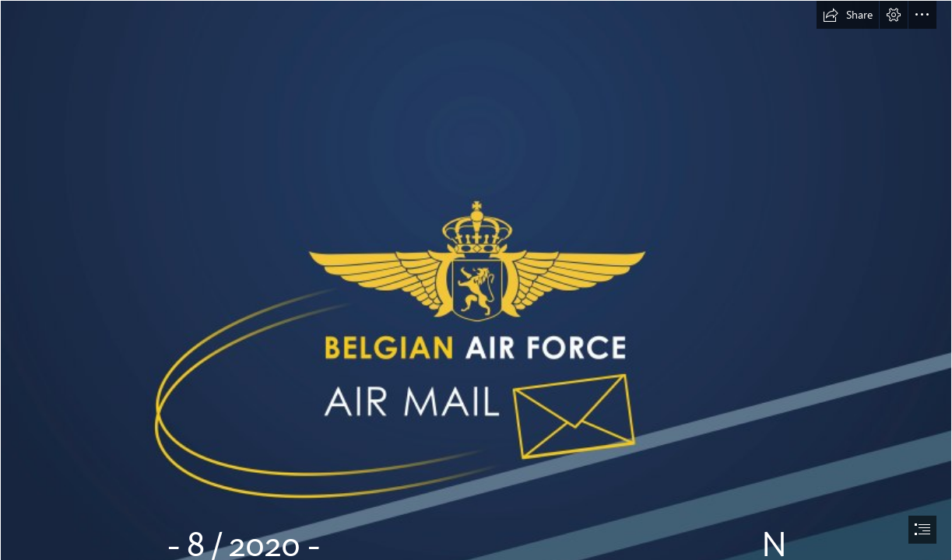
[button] (848, 15)
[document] (476, 280)
